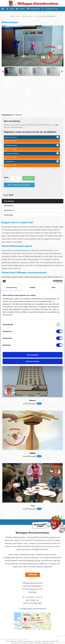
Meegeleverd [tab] (9, 210)
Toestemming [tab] (11, 287)
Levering (37, 641)
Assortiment (27, 16)
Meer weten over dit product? (19, 185)
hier (57, 125)
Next (60, 47)
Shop (18, 16)
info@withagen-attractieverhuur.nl (33, 609)
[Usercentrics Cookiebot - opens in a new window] (53, 281)
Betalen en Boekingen (25, 641)
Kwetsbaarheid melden (19, 643)
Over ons (33, 575)
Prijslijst (31, 643)
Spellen (38, 16)
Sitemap (38, 643)
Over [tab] (54, 287)
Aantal (6, 177)
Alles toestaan (33, 355)
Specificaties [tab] (9, 206)
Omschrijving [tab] (9, 201)
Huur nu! (28, 178)
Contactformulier (48, 643)
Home (12, 16)
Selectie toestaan (32, 361)
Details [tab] (33, 287)
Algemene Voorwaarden (50, 641)
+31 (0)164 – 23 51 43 (34, 597)
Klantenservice (11, 641)
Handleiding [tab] (8, 215)
